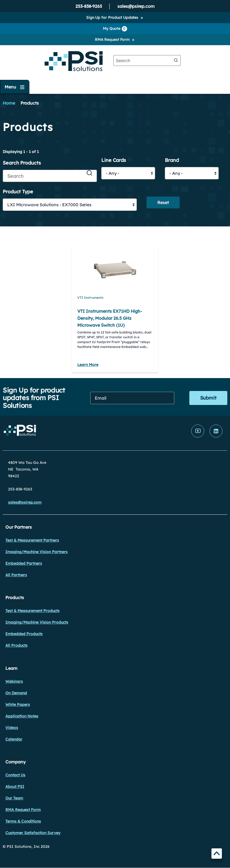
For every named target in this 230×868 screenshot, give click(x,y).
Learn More (88, 365)
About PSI (15, 787)
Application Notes (22, 716)
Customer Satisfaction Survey (33, 833)
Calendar (14, 739)
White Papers (18, 705)
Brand (172, 160)
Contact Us (15, 775)
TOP (217, 854)
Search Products (22, 163)
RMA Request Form (112, 40)
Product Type (18, 192)
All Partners (16, 575)
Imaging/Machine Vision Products (37, 622)
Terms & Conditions (23, 821)
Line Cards (114, 160)
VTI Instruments (90, 298)
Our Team (14, 798)
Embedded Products (24, 634)
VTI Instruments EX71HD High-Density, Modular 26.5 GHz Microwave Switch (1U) (110, 318)
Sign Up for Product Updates (112, 17)
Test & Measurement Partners (32, 540)
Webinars (14, 681)
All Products (16, 645)
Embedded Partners (24, 563)
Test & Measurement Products (32, 611)
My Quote (115, 29)
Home (9, 103)
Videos (12, 728)
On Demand (16, 693)
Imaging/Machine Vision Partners (36, 552)
